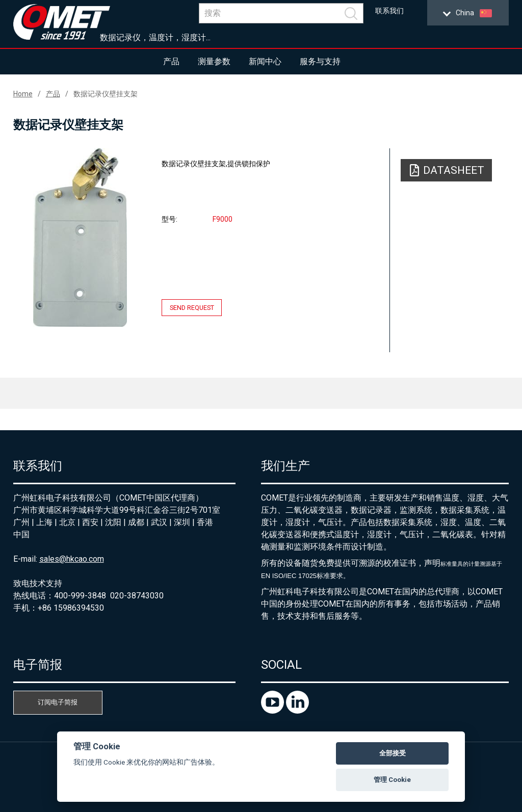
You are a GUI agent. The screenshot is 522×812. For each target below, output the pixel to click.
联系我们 (389, 11)
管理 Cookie (392, 780)
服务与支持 (320, 61)
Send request (192, 308)
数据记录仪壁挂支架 (106, 94)
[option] (80, 238)
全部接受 (393, 753)
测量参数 (214, 61)
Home (23, 94)
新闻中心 (265, 61)
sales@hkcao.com (72, 559)
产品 (171, 61)
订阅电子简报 (58, 702)
